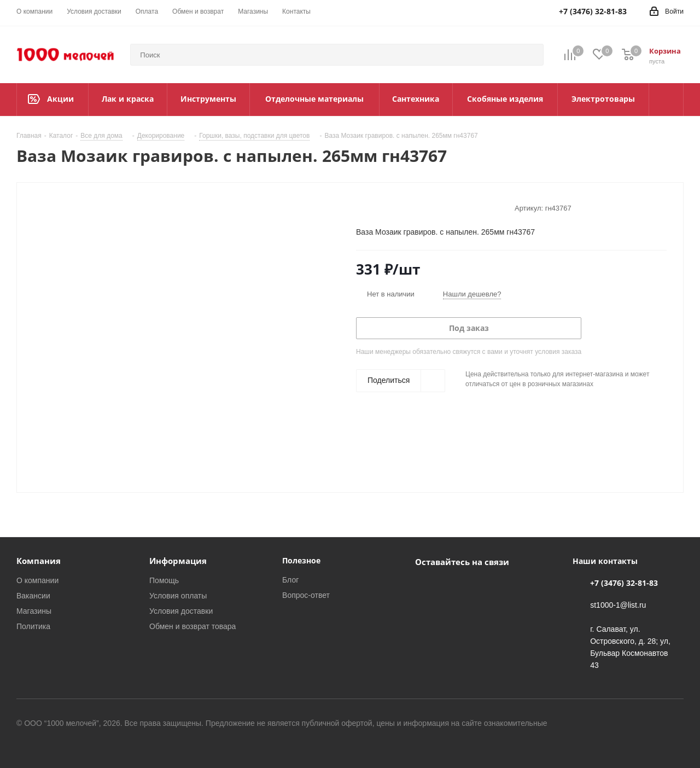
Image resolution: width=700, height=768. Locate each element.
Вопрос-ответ (306, 595)
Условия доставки (181, 611)
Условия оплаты (178, 595)
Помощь (164, 580)
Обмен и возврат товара (192, 626)
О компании (37, 580)
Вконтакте (426, 587)
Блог (290, 580)
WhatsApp (453, 587)
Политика (33, 626)
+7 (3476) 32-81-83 (624, 583)
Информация (178, 561)
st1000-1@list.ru (618, 605)
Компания (39, 561)
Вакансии (33, 595)
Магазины (34, 611)
